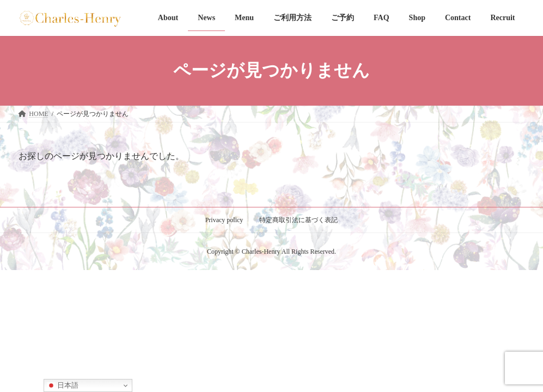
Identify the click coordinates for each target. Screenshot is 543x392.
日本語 (63, 385)
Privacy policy (224, 220)
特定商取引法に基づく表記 (298, 220)
